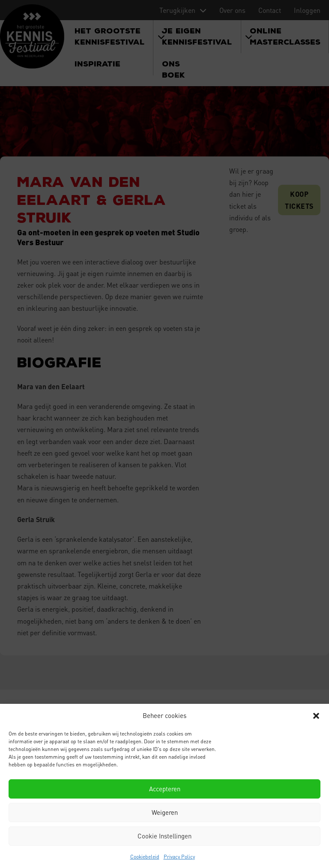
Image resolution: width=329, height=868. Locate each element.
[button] (316, 716)
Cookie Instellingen (164, 836)
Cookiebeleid (145, 857)
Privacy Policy (179, 857)
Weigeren (165, 812)
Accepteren (165, 789)
